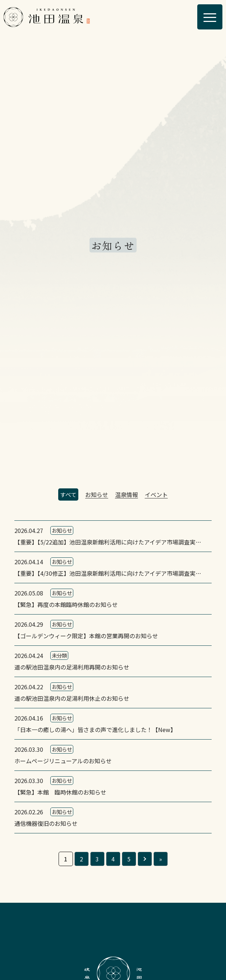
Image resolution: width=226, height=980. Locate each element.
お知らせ (97, 494)
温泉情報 (126, 494)
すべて (68, 494)
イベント (156, 494)
